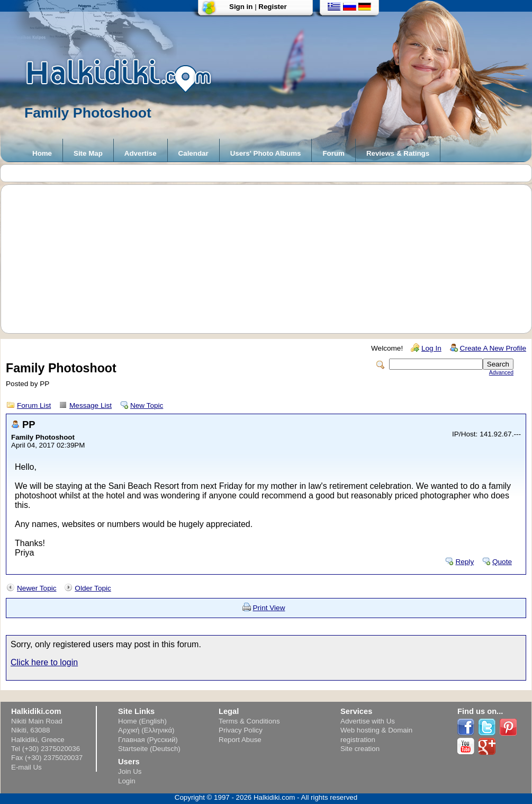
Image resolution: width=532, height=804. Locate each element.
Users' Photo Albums (266, 153)
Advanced (501, 373)
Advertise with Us (368, 721)
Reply (465, 562)
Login (127, 781)
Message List (91, 405)
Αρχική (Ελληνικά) (146, 730)
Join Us (130, 771)
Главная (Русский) (148, 740)
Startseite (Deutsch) (149, 749)
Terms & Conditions (249, 721)
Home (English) (142, 721)
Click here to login (44, 662)
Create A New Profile (493, 348)
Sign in (241, 7)
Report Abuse (240, 740)
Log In (431, 348)
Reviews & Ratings (398, 153)
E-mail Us (26, 767)
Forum (333, 153)
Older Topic (93, 588)
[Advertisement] (272, 259)
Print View (269, 608)
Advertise (141, 153)
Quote (502, 562)
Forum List (34, 405)
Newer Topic (37, 588)
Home (42, 153)
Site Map (88, 153)
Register (272, 7)
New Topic (147, 405)
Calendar (193, 153)
